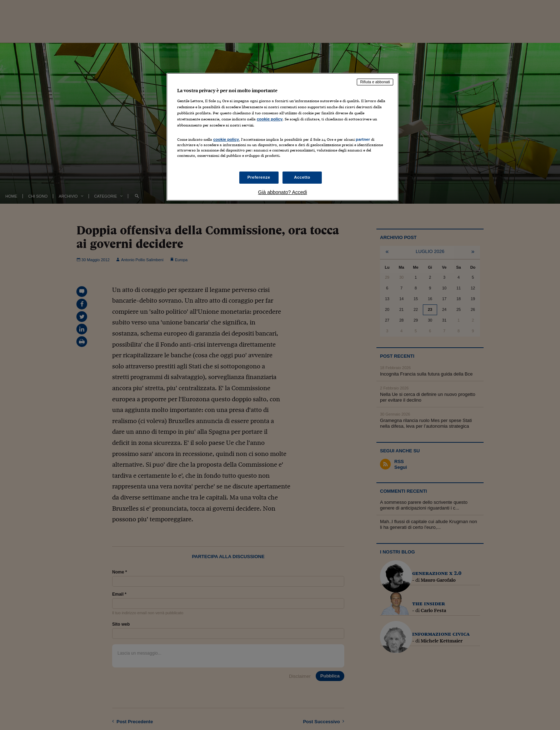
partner (363, 139)
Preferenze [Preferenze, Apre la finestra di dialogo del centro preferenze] (259, 177)
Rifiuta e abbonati (375, 82)
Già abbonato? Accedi (283, 192)
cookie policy (270, 119)
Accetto (302, 177)
